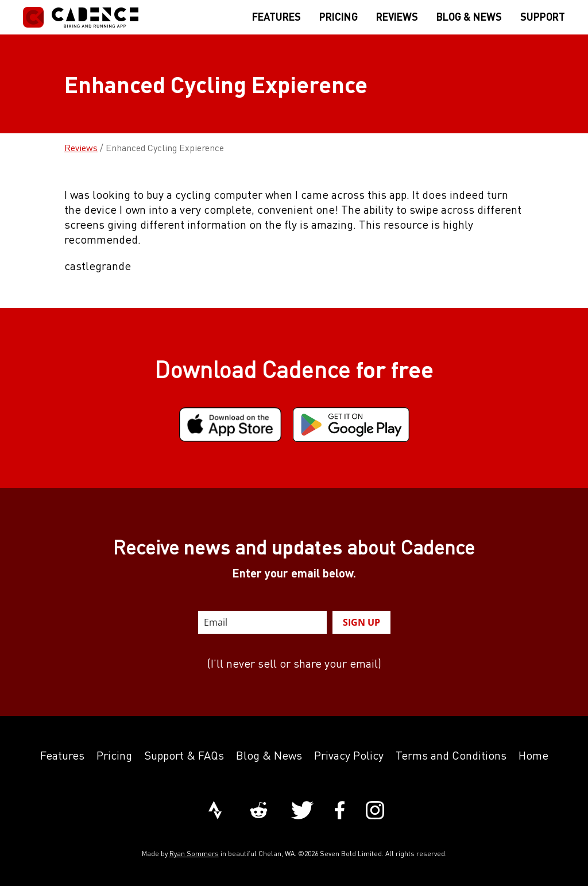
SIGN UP (361, 622)
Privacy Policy (349, 755)
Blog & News (269, 755)
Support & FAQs (184, 755)
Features (62, 755)
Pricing (114, 755)
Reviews (81, 148)
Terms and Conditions (451, 755)
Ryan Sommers (194, 854)
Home (533, 755)
